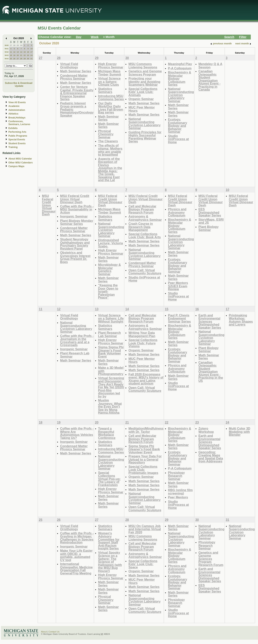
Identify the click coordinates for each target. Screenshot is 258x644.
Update (19, 86)
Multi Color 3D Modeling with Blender (240, 432)
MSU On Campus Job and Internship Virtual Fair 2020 (145, 529)
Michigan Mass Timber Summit (110, 73)
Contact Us (54, 632)
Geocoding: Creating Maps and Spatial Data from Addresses (211, 457)
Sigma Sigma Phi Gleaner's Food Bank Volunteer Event (111, 352)
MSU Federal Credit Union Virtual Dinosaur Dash (49, 205)
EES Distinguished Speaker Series (210, 212)
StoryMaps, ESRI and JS (211, 221)
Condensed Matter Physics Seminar (74, 77)
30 (21, 45)
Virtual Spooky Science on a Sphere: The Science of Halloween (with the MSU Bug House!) (110, 562)
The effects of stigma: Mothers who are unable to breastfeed (110, 150)
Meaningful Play (180, 64)
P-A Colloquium (180, 68)
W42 (7, 52)
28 (14, 45)
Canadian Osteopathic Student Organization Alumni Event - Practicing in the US (211, 372)
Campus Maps (16, 166)
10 (32, 49)
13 (18, 52)
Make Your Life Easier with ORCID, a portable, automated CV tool (76, 555)
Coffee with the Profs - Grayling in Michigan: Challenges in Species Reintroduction (77, 538)
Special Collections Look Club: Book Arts (145, 236)
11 (11, 52)
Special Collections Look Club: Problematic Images (143, 470)
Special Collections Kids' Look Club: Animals (143, 92)
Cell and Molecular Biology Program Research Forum (142, 209)
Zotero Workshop (206, 430)
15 (25, 52)
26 (14, 59)
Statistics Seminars (105, 90)
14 (21, 52)
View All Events (17, 102)
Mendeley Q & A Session (210, 66)
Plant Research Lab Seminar (75, 355)
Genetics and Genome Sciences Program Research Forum (211, 559)
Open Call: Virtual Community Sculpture (145, 272)
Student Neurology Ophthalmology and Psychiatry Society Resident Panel (75, 244)
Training (13, 147)
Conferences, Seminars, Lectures (19, 123)
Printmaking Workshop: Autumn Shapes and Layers (241, 320)
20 (18, 55)
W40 (7, 45)
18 (11, 55)
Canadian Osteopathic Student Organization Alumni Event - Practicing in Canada (210, 80)
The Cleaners (108, 141)
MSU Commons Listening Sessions (143, 66)
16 (28, 52)
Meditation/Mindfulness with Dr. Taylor (146, 430)
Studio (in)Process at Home (178, 139)
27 (11, 45)
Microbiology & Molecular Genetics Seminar (110, 269)
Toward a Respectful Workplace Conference (107, 433)
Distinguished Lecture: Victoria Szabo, (111, 243)
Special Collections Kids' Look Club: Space (143, 564)
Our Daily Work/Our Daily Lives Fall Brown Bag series (111, 108)
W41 (7, 49)
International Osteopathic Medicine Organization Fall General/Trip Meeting (76, 569)
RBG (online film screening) (180, 492)
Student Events (17, 143)
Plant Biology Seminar (209, 228)
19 (14, 55)
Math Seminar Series (76, 71)
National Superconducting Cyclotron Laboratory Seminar (144, 124)
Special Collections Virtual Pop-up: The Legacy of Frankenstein (109, 479)
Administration (17, 110)
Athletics (13, 114)
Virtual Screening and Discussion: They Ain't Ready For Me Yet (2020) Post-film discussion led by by (111, 387)
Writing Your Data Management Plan (142, 334)
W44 (7, 59)
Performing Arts (17, 132)
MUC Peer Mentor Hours (142, 109)
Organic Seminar (141, 99)
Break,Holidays (17, 118)
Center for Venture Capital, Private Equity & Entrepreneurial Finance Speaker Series (77, 93)
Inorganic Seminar (74, 216)
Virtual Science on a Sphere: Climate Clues (109, 82)
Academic (14, 106)
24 (32, 55)
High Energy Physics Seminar (111, 66)
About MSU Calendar (20, 159)
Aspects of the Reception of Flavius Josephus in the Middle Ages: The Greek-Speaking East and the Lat (110, 169)
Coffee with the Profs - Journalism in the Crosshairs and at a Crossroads (77, 340)
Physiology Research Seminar (176, 476)
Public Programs (18, 136)
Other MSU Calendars (21, 163)
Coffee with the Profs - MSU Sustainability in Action (77, 209)
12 (14, 52)
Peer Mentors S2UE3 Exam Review (178, 286)
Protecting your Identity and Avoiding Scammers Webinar (144, 82)
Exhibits (13, 128)
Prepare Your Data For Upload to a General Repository (145, 459)
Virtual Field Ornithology (69, 66)
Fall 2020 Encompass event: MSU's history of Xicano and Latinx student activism (146, 379)
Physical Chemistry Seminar (106, 134)
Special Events (17, 140)
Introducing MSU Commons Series (111, 98)
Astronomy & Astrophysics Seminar (145, 218)
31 (32, 59)
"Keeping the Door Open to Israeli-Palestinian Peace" (108, 291)
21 (21, 55)
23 (28, 55)
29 (18, 45)
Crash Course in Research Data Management (141, 227)
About (44, 632)
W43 (7, 55)
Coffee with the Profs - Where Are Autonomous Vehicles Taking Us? (77, 433)
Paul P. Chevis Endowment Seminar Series (179, 318)
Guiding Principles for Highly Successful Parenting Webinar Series (145, 137)
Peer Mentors (178, 497)
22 (25, 55)
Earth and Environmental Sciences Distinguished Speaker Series (210, 321)
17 (32, 52)
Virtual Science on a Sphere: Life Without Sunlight (111, 318)
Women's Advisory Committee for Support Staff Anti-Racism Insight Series (109, 541)
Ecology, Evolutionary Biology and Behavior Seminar (178, 126)
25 (11, 59)
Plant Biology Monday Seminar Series (77, 222)
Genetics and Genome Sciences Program (145, 73)
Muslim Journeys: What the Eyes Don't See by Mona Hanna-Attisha (110, 406)
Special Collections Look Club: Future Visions (143, 343)
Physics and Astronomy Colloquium (177, 212)
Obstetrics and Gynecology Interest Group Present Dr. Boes (75, 257)
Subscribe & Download (19, 83)
